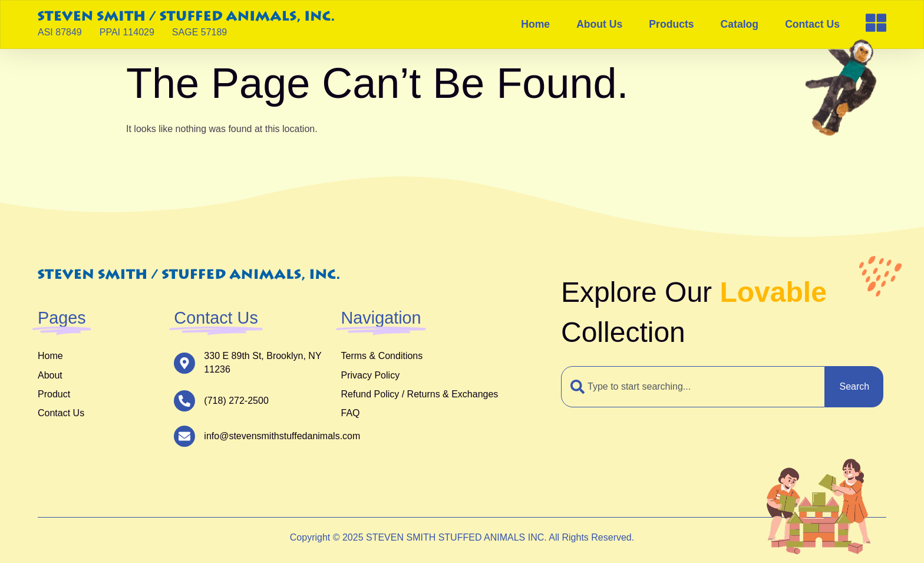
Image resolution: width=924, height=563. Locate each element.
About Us (599, 24)
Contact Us (812, 24)
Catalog (740, 24)
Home (535, 24)
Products (671, 24)
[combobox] (693, 387)
